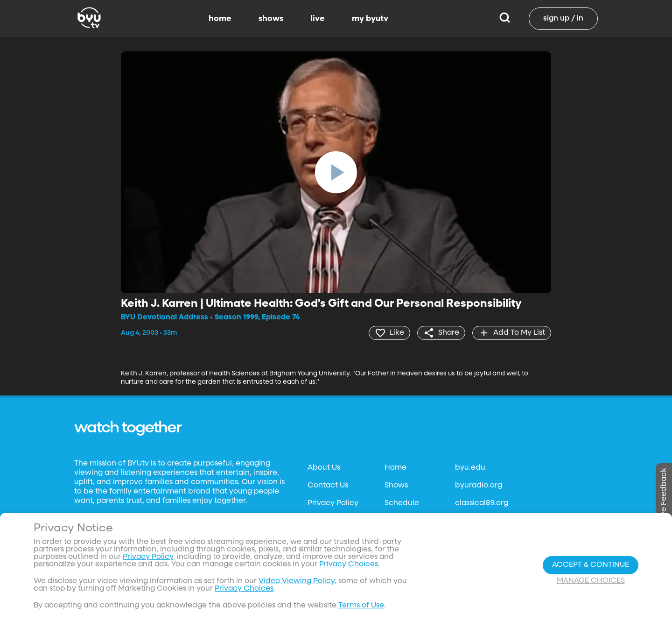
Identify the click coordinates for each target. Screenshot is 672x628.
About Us (324, 468)
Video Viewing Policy (297, 581)
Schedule (402, 503)
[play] (336, 172)
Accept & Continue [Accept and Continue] (591, 565)
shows (271, 19)
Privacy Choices (244, 589)
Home (395, 468)
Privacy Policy (333, 503)
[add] (512, 333)
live (318, 19)
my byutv (370, 19)
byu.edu (470, 468)
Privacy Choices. (350, 564)
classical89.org (482, 503)
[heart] (389, 333)
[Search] (505, 19)
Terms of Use (361, 606)
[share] (441, 333)
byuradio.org (479, 486)
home (220, 19)
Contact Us (328, 486)
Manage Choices (591, 581)
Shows (396, 486)
